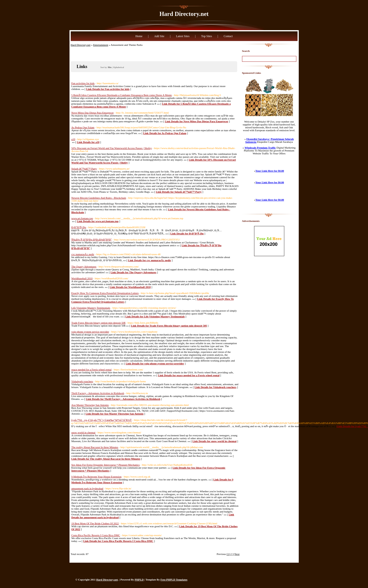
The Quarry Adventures (84, 267)
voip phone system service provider (90, 332)
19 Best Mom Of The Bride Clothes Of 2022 (95, 523)
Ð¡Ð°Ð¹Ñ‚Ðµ (79, 227)
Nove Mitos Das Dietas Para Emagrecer (93, 113)
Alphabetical (118, 67)
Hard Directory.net (184, 14)
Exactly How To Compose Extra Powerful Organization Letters (105, 293)
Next (237, 554)
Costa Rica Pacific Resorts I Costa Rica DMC (96, 535)
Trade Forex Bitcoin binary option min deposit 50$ (98, 323)
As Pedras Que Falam (83, 127)
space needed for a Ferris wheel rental (92, 369)
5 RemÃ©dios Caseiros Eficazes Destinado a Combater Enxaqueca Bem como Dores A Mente (122, 95)
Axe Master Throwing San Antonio (90, 405)
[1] (228, 554)
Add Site (159, 36)
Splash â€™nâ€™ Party (84, 169)
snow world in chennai (83, 432)
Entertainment (101, 45)
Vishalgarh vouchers (82, 381)
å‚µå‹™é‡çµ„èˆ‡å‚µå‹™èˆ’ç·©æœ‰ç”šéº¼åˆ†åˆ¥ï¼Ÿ (102, 420)
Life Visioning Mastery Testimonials (91, 308)
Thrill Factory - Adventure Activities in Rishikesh (98, 393)
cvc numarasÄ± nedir (83, 254)
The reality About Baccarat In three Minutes (95, 447)
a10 (73, 139)
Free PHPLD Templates (174, 580)
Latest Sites (183, 36)
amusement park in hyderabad (87, 488)
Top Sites (206, 36)
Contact (228, 36)
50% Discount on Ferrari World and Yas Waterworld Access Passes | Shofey (112, 148)
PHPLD (139, 580)
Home (139, 36)
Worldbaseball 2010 (82, 278)
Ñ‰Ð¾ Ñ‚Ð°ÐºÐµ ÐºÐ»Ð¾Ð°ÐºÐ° (92, 239)
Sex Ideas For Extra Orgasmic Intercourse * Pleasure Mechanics (106, 465)
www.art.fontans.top (82, 218)
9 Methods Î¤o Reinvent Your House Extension (97, 477)
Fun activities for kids (83, 83)
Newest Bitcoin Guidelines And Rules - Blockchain (99, 198)
